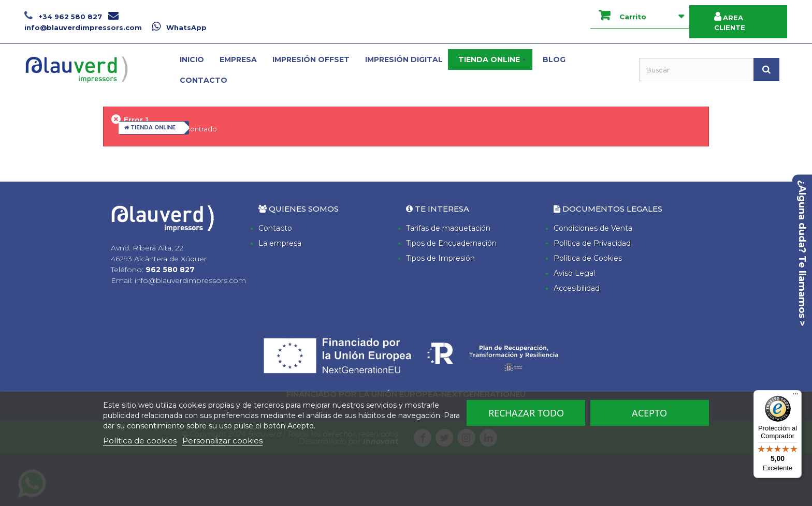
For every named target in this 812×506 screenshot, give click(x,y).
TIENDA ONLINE (150, 128)
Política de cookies (140, 441)
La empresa (280, 243)
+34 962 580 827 (64, 17)
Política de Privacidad (592, 243)
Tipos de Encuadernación (451, 243)
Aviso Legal (574, 273)
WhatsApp (179, 27)
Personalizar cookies (222, 441)
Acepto (649, 413)
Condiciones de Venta (593, 228)
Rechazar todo (526, 413)
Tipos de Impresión (440, 258)
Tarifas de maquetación (448, 228)
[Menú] (795, 396)
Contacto (275, 228)
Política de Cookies (588, 258)
